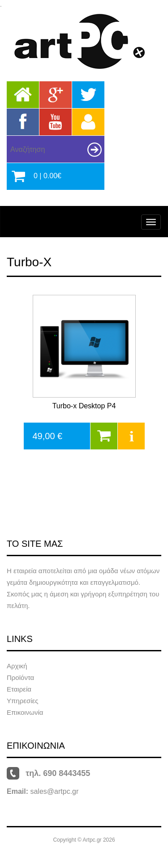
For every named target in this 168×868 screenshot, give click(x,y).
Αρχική (17, 666)
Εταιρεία (19, 689)
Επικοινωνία (25, 712)
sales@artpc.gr (54, 791)
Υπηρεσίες (22, 701)
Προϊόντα (20, 677)
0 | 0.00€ (47, 176)
